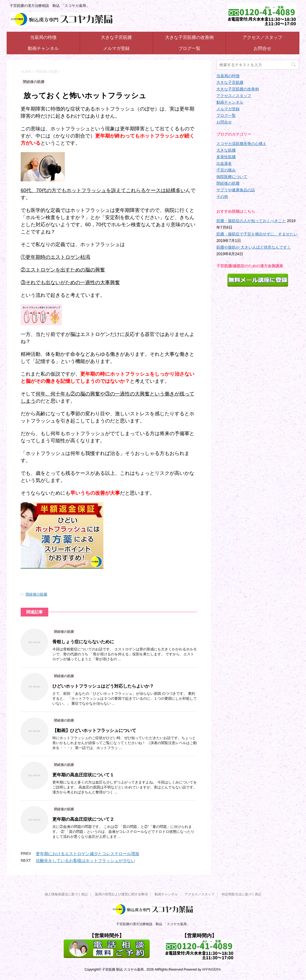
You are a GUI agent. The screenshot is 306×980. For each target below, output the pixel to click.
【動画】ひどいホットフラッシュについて (94, 730)
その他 (222, 196)
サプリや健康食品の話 (236, 190)
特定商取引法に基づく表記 (241, 894)
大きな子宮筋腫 (116, 37)
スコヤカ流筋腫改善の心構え (241, 144)
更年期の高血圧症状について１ (83, 775)
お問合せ (262, 48)
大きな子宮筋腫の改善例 (189, 37)
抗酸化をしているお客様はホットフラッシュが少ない (85, 861)
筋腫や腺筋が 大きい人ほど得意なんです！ (254, 247)
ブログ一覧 (189, 48)
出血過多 (224, 163)
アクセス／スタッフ (262, 37)
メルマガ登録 (116, 48)
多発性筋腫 (226, 157)
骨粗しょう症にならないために (83, 642)
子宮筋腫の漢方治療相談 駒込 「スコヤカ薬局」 (153, 924)
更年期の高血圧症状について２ (83, 819)
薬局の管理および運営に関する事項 (121, 894)
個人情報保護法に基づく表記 (66, 894)
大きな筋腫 (226, 150)
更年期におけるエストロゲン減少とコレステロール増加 (88, 854)
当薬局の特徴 (43, 37)
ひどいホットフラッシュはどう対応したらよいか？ (103, 686)
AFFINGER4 (211, 970)
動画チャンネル (43, 48)
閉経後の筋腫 (36, 594)
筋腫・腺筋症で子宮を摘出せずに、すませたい (257, 234)
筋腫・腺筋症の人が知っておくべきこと (251, 221)
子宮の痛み (226, 170)
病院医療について (232, 177)
